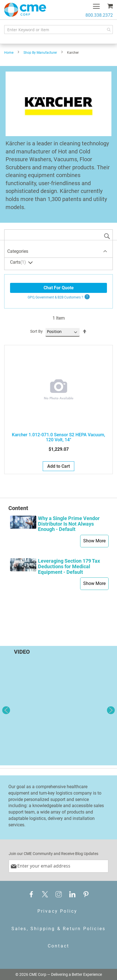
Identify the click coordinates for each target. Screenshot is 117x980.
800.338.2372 (99, 15)
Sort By (36, 331)
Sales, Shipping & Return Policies (59, 929)
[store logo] (25, 10)
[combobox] (59, 30)
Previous (6, 710)
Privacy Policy (58, 911)
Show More (94, 541)
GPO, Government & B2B (55, 297)
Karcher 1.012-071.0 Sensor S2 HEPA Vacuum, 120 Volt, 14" (59, 437)
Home (9, 53)
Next (111, 710)
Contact (59, 946)
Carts (19, 263)
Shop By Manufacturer (40, 53)
